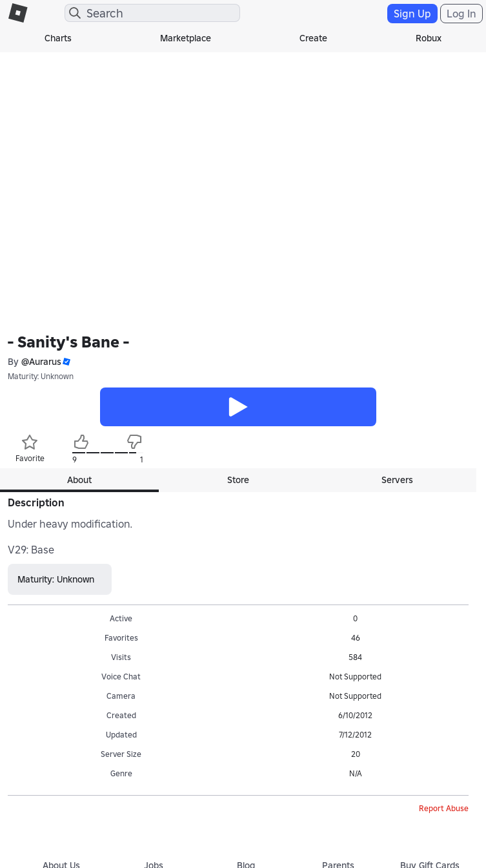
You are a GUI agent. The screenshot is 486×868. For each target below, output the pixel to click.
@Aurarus (41, 362)
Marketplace (186, 38)
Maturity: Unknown (41, 376)
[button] (66, 362)
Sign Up (412, 14)
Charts (58, 38)
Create (313, 38)
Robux (429, 38)
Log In (461, 14)
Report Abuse (444, 808)
